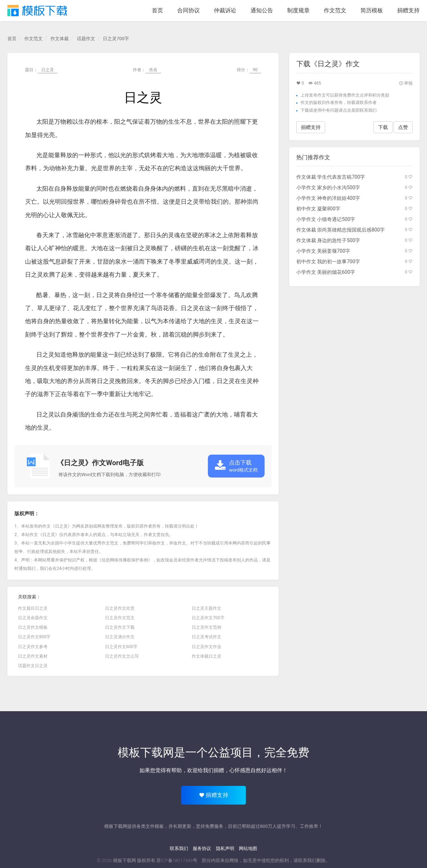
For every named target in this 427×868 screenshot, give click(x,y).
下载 (305, 110)
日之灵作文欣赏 (120, 608)
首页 (157, 10)
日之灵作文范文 (120, 618)
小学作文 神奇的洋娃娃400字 (328, 198)
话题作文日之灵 (33, 666)
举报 (406, 83)
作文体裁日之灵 (206, 656)
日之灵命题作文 (33, 618)
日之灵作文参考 (33, 647)
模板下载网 (125, 860)
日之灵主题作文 (206, 608)
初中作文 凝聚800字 (318, 209)
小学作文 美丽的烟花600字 (326, 272)
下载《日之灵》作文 (328, 64)
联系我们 (179, 848)
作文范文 (335, 10)
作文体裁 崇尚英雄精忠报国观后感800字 (341, 230)
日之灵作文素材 (33, 656)
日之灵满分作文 (120, 637)
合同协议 (188, 10)
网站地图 (248, 848)
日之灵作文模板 (33, 627)
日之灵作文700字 (208, 618)
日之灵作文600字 (121, 647)
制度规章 (298, 10)
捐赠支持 (408, 10)
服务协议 (202, 848)
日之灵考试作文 (206, 637)
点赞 (403, 127)
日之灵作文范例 (206, 627)
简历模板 (372, 10)
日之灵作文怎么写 (122, 656)
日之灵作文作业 (206, 647)
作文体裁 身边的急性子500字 (328, 240)
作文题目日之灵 (33, 608)
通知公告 (262, 10)
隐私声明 (225, 848)
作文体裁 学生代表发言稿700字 (331, 177)
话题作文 (86, 39)
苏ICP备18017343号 (177, 860)
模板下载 (37, 11)
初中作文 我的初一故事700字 (328, 261)
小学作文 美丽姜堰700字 (323, 251)
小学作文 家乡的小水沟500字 (328, 187)
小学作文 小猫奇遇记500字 (326, 219)
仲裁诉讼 (225, 10)
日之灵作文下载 (120, 627)
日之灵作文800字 (34, 637)
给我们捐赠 (211, 770)
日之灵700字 (116, 39)
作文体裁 (60, 39)
